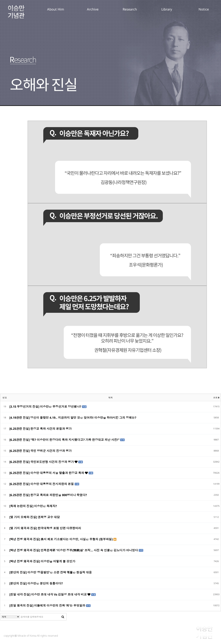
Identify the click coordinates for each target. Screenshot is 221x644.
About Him (56, 9)
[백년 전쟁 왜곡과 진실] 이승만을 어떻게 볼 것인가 (42, 561)
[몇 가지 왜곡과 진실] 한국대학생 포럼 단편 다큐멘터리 (45, 528)
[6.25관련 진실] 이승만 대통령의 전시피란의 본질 (42, 484)
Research (130, 9)
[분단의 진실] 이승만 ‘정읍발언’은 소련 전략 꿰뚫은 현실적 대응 (51, 572)
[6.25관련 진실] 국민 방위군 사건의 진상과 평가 (41, 451)
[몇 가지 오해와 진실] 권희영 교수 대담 (35, 517)
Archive (93, 9)
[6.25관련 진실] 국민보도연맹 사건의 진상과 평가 (42, 462)
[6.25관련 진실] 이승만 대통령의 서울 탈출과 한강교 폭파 (47, 473)
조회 (216, 398)
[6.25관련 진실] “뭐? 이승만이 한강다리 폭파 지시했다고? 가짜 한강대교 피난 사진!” (65, 440)
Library (167, 9)
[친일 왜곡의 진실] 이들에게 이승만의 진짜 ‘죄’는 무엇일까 (48, 605)
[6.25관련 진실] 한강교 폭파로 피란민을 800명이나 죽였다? (48, 495)
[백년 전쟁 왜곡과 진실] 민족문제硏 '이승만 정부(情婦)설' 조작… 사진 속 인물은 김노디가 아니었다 (74, 550)
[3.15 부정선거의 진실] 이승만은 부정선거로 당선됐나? (46, 407)
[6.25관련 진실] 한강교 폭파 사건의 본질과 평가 (41, 429)
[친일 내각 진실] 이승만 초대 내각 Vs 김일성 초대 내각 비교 (48, 594)
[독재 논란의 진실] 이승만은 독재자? (33, 506)
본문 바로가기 (0, 0)
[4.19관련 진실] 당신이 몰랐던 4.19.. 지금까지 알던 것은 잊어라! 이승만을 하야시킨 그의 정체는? (73, 418)
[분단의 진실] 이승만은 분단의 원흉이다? (36, 583)
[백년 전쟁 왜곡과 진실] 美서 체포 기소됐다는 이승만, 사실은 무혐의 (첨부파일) (61, 539)
